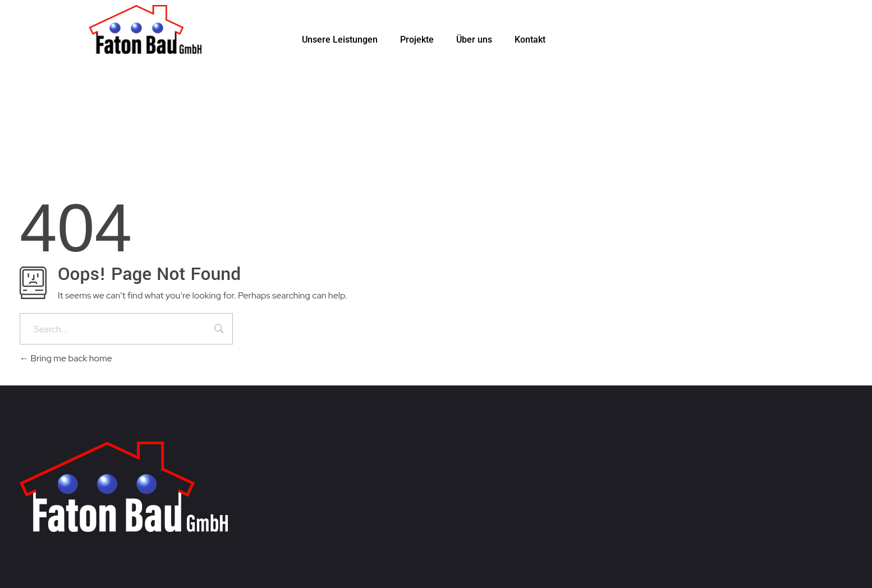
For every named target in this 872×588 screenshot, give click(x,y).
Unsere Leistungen (340, 40)
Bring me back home (66, 358)
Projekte (417, 40)
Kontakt (530, 40)
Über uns (474, 40)
